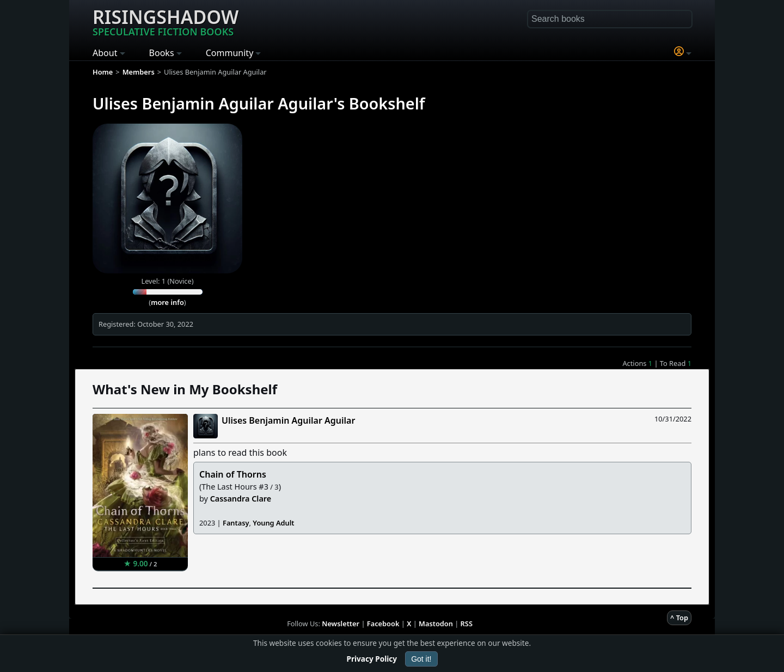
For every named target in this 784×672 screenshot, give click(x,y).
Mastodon (436, 624)
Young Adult (273, 523)
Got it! (421, 659)
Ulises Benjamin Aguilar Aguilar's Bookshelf (259, 103)
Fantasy (236, 523)
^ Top (679, 618)
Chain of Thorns (233, 474)
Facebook (383, 624)
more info (167, 302)
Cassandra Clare (241, 499)
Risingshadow (166, 21)
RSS (467, 624)
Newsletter (341, 624)
